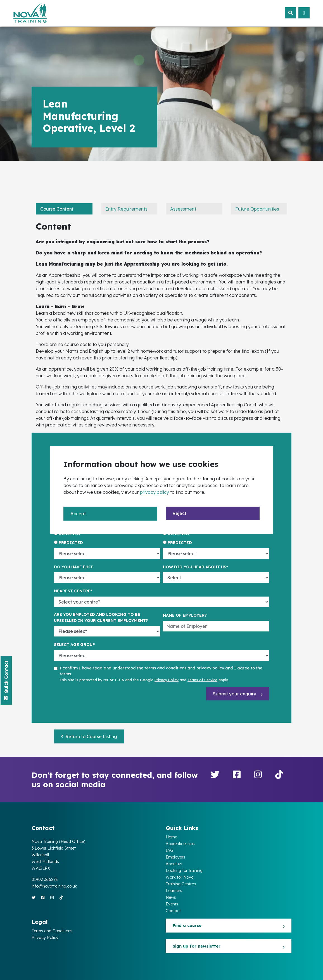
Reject (179, 513)
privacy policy (155, 492)
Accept (78, 514)
